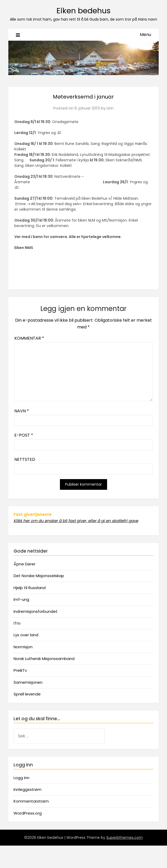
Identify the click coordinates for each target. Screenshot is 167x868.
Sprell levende (27, 694)
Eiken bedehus (83, 11)
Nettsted (25, 459)
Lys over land (26, 635)
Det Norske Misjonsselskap (39, 576)
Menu (146, 35)
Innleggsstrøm (27, 789)
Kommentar (29, 338)
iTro (17, 623)
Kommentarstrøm (31, 801)
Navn (22, 411)
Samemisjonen (28, 682)
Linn (110, 108)
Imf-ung (21, 599)
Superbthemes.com (125, 838)
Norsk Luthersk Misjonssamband (44, 659)
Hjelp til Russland (30, 588)
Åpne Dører (24, 564)
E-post (24, 435)
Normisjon (23, 647)
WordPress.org (28, 813)
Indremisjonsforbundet (36, 611)
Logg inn (21, 778)
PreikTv (20, 670)
